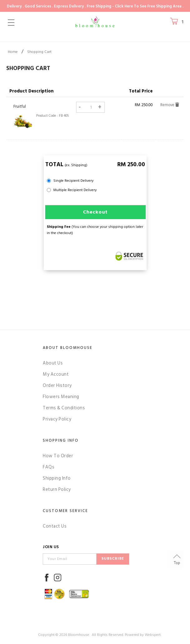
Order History (57, 385)
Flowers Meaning (61, 397)
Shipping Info (57, 478)
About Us (53, 363)
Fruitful (20, 106)
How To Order (58, 456)
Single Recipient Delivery (73, 181)
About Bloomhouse (68, 348)
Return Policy (57, 489)
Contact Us (55, 526)
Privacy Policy (57, 419)
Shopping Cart (39, 52)
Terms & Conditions (64, 408)
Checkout (95, 212)
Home (13, 52)
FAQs (49, 467)
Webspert (153, 635)
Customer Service (65, 511)
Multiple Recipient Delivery (75, 190)
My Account (56, 374)
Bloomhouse (79, 635)
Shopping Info (61, 440)
